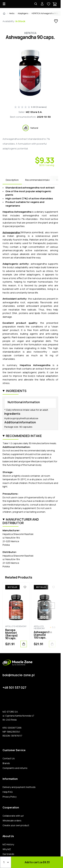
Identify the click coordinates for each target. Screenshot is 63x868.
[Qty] (6, 862)
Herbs (12, 13)
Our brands (8, 854)
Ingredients (16, 391)
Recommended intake (37, 180)
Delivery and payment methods (19, 787)
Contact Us (9, 758)
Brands (6, 763)
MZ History (8, 844)
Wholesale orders (12, 821)
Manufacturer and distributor (21, 521)
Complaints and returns (15, 768)
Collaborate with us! (13, 816)
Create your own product (16, 825)
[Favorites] (25, 587)
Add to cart (37, 862)
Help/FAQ (7, 792)
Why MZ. (7, 849)
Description (12, 180)
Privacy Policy (9, 797)
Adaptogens (23, 13)
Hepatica (30, 33)
